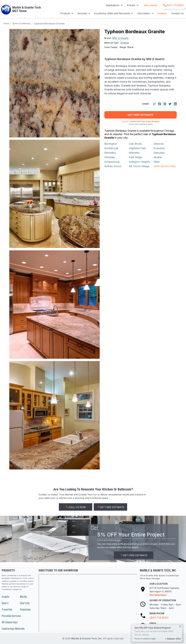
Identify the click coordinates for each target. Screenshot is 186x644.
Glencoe (159, 144)
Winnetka (110, 153)
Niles (157, 162)
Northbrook (111, 148)
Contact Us (177, 13)
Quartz (5, 603)
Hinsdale (110, 157)
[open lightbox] (54, 83)
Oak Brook (135, 144)
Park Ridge (136, 157)
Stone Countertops (21, 24)
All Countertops (10, 622)
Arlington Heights (139, 162)
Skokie (158, 157)
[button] (114, 5)
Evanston (159, 148)
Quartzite (25, 603)
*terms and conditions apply (141, 124)
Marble (23, 596)
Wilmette (134, 153)
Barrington (111, 144)
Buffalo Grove (113, 166)
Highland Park (137, 148)
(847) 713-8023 (159, 618)
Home (6, 24)
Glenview (159, 153)
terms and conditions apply (110, 540)
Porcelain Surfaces (11, 616)
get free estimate (141, 115)
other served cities (165, 166)
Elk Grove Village (139, 166)
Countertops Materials (13, 628)
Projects (162, 13)
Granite (6, 596)
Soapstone (25, 609)
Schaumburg (112, 162)
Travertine (7, 609)
